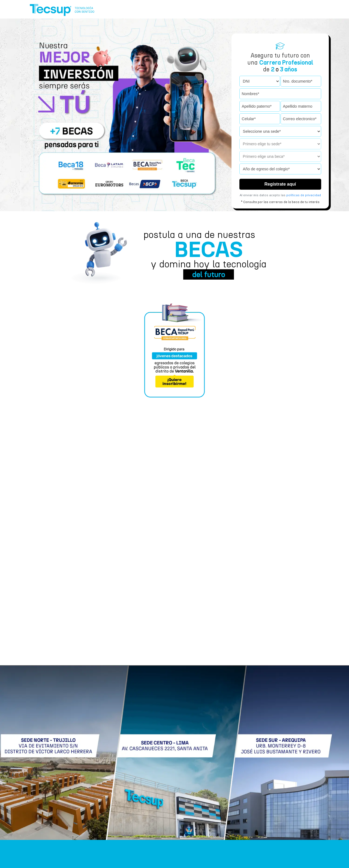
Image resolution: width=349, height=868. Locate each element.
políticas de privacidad (304, 195)
